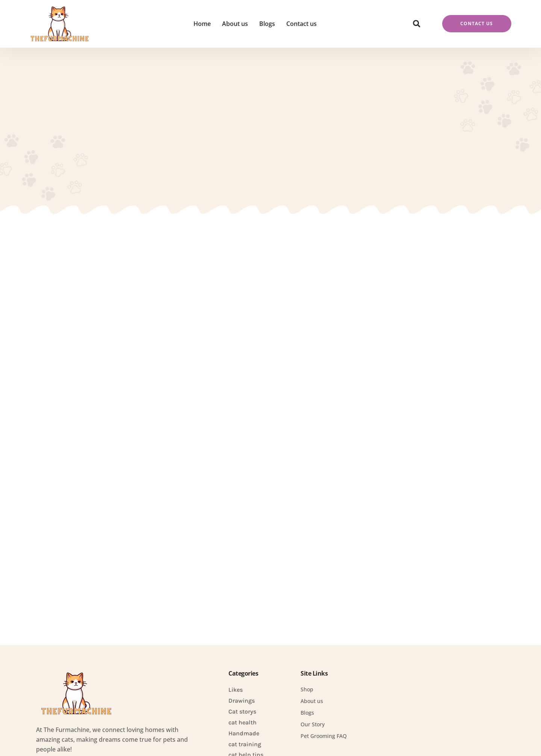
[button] (417, 24)
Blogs (267, 24)
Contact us (301, 24)
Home (202, 24)
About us (235, 24)
